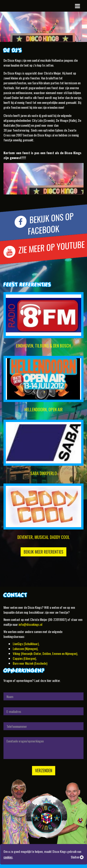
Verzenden (44, 770)
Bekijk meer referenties (43, 552)
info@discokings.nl (30, 624)
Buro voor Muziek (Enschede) (30, 663)
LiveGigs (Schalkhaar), (26, 644)
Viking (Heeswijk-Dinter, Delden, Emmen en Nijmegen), (45, 653)
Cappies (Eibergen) (24, 658)
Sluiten (77, 857)
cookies (8, 857)
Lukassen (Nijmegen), (26, 648)
